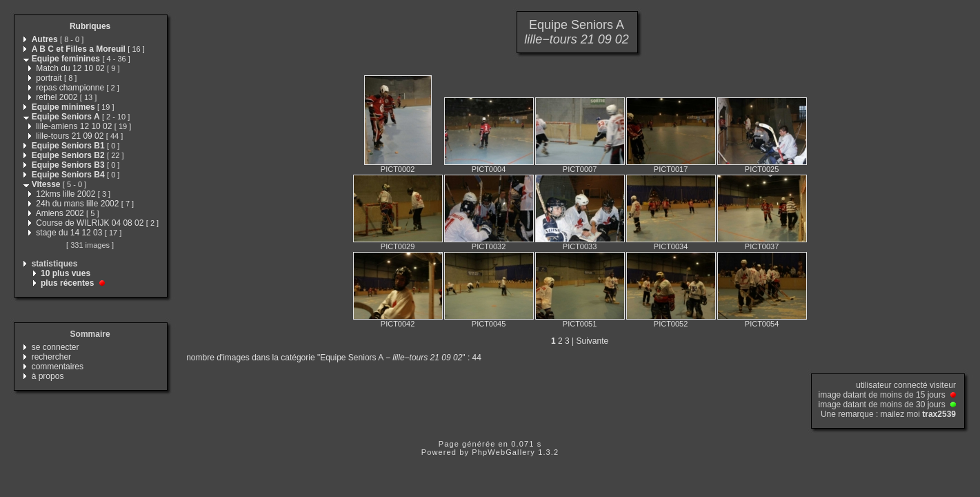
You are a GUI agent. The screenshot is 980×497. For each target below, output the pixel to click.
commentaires (58, 367)
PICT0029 (398, 246)
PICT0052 (671, 324)
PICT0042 (398, 324)
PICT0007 (580, 169)
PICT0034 (671, 246)
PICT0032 (489, 246)
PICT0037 (762, 246)
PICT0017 (671, 169)
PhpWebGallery (503, 452)
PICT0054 (762, 324)
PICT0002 (398, 169)
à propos (48, 376)
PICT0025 (762, 169)
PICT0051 (580, 324)
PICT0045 (489, 324)
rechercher (51, 357)
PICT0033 (580, 246)
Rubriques (90, 26)
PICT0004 (489, 169)
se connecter (56, 347)
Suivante (593, 341)
